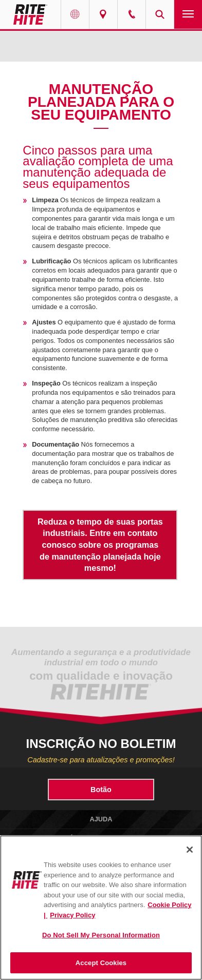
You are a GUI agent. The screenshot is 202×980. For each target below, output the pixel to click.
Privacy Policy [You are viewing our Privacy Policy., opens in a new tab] (72, 915)
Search (160, 14)
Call (132, 14)
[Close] (190, 850)
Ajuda (101, 819)
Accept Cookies (101, 963)
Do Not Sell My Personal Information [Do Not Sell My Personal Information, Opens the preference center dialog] (101, 935)
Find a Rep (103, 14)
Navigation (188, 14)
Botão (101, 790)
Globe (75, 14)
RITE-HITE (30, 14)
